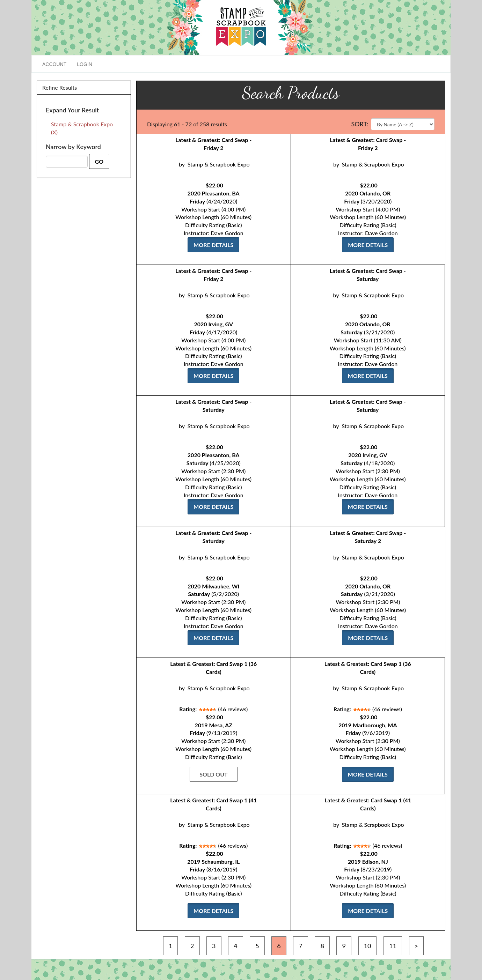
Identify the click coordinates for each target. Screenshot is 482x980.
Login (85, 64)
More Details (213, 245)
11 (393, 946)
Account (54, 64)
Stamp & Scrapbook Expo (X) (82, 128)
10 (368, 946)
